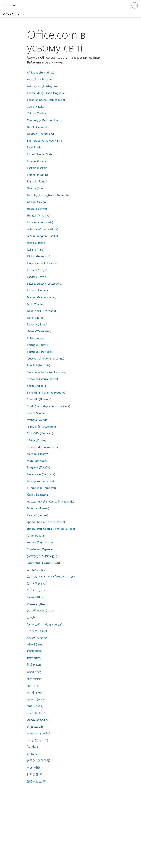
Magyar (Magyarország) (42, 297)
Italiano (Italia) (36, 249)
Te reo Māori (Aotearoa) (41, 426)
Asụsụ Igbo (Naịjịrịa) (39, 79)
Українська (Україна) (40, 549)
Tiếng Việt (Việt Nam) (40, 433)
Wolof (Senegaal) (37, 460)
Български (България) (40, 481)
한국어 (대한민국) (39, 760)
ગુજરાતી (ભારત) (36, 699)
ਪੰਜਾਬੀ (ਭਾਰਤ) (35, 692)
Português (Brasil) (38, 345)
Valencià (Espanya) (38, 454)
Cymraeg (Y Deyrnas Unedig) (45, 120)
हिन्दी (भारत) (34, 665)
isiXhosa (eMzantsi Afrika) (42, 229)
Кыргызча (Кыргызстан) (42, 488)
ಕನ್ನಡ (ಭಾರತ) (35, 726)
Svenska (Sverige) (37, 420)
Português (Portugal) (40, 351)
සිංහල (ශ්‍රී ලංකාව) (37, 740)
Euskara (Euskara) (38, 168)
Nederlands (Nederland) (41, 311)
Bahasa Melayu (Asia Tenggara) (46, 93)
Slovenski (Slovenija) (39, 399)
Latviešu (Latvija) (37, 277)
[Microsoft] (70, 3)
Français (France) (37, 181)
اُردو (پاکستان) (37, 583)
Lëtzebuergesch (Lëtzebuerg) (44, 283)
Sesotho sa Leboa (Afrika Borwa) (47, 372)
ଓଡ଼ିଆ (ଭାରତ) (35, 706)
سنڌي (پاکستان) (36, 603)
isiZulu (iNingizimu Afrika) (42, 236)
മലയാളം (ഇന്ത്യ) (39, 733)
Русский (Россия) (37, 515)
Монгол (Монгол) (38, 508)
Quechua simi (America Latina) (45, 358)
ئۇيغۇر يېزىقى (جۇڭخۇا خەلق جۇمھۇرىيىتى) (52, 576)
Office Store (12, 14)
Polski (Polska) (36, 338)
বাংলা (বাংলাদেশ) (34, 679)
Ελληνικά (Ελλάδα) (38, 467)
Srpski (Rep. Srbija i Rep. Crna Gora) (48, 406)
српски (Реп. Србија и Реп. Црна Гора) (51, 529)
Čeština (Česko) (36, 113)
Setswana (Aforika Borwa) (42, 379)
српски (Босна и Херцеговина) (46, 522)
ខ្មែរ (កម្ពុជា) (33, 754)
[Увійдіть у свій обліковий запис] (135, 5)
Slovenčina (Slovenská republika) (47, 392)
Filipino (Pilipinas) (37, 174)
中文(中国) (33, 767)
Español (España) (37, 161)
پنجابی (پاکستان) (38, 590)
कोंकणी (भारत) (35, 644)
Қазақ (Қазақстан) (39, 494)
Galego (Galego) (37, 202)
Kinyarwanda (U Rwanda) (42, 263)
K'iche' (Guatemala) (39, 256)
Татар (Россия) (36, 535)
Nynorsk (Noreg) (37, 324)
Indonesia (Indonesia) (40, 222)
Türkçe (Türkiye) (37, 440)
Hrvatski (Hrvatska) (39, 215)
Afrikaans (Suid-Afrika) (40, 72)
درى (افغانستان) (36, 597)
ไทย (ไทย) (32, 747)
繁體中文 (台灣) (37, 781)
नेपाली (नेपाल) (35, 651)
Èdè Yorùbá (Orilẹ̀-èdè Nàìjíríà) (45, 140)
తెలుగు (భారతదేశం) (38, 720)
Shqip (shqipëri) (36, 386)
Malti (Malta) (35, 304)
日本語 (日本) (35, 774)
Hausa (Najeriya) (37, 208)
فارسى (31, 617)
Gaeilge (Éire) (35, 188)
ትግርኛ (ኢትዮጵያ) (37, 631)
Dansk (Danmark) (38, 127)
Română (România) (39, 365)
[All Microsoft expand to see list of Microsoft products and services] (5, 5)
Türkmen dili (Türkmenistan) (44, 447)
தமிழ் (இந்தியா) (36, 713)
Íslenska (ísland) (36, 243)
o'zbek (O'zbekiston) (39, 331)
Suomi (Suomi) (36, 413)
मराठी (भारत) (34, 658)
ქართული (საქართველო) (44, 556)
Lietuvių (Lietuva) (37, 290)
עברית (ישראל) (36, 569)
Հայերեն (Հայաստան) (43, 563)
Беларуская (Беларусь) (41, 474)
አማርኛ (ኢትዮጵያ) (37, 637)
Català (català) (35, 106)
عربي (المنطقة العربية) (40, 610)
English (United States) (41, 154)
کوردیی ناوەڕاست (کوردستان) (45, 624)
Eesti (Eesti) (34, 147)
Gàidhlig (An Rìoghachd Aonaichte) (48, 195)
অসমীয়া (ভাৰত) (34, 672)
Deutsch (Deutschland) (41, 134)
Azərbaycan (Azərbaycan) (42, 86)
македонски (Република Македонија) (50, 501)
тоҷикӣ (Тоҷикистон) (40, 542)
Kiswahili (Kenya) (37, 270)
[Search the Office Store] (14, 5)
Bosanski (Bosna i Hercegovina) (46, 100)
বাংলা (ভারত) (33, 686)
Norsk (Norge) (36, 317)
